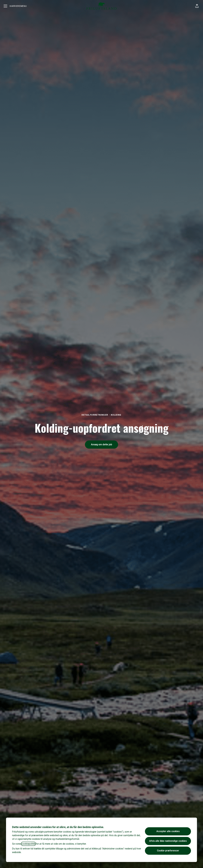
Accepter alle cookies (168, 831)
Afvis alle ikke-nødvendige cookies (168, 841)
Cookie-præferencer (168, 851)
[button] (197, 6)
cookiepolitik (28, 844)
